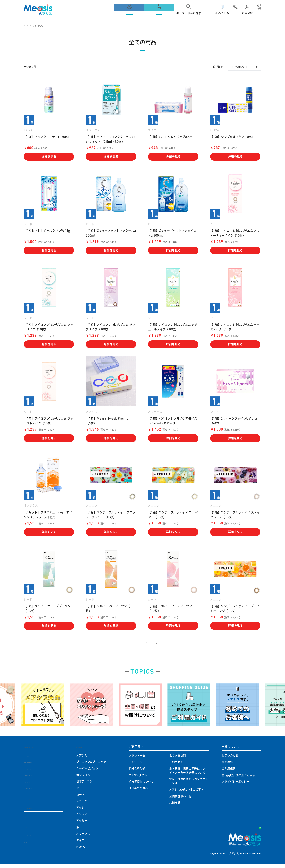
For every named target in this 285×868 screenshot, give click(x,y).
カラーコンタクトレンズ (39, 791)
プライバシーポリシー (235, 785)
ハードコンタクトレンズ (40, 802)
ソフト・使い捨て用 (36, 839)
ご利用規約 (229, 772)
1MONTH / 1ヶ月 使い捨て (41, 772)
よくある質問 (178, 759)
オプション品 (32, 852)
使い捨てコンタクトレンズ (41, 750)
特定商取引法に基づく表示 (238, 778)
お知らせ (175, 806)
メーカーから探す (88, 750)
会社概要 (227, 765)
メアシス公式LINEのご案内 (186, 793)
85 (150, 644)
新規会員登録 (137, 772)
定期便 (28, 821)
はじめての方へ (138, 791)
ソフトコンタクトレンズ (40, 811)
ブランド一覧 (137, 759)
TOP (27, 26)
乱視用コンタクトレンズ (39, 778)
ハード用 (29, 846)
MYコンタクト (138, 778)
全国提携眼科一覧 (180, 799)
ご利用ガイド (178, 765)
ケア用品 (30, 830)
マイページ (135, 765)
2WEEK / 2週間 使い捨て (40, 765)
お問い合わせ (230, 759)
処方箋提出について (141, 785)
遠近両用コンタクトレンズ (40, 785)
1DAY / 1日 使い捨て (37, 759)
